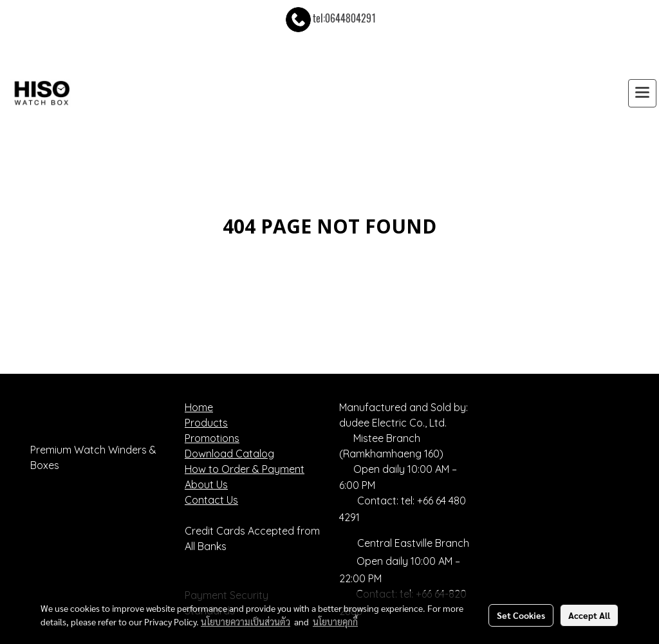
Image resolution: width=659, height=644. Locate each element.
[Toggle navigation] (642, 93)
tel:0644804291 (330, 18)
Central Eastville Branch (413, 543)
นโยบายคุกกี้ (335, 621)
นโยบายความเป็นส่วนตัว (246, 621)
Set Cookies (521, 615)
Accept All (589, 615)
